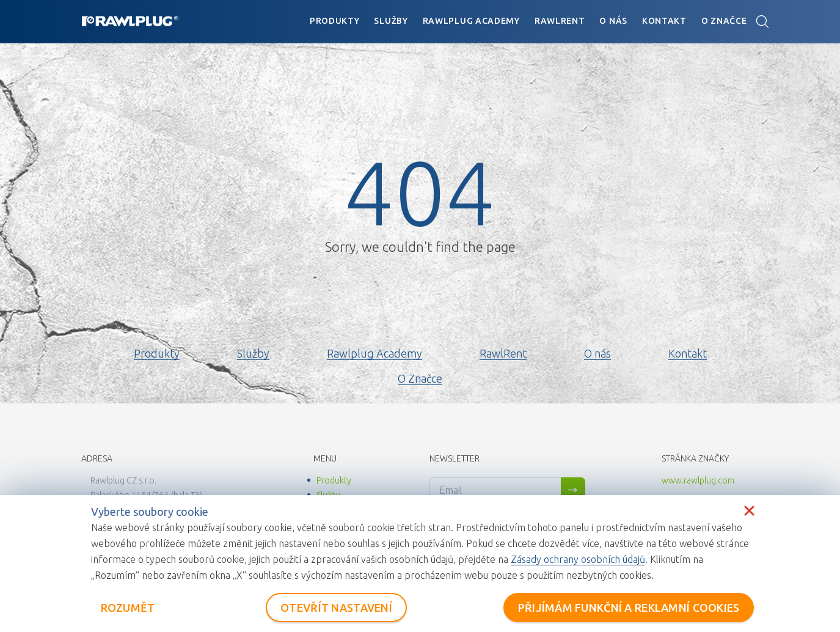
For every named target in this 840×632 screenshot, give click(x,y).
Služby (391, 21)
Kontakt (664, 21)
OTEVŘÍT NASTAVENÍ (336, 608)
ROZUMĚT (128, 608)
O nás (613, 21)
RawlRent (560, 21)
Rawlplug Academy (471, 21)
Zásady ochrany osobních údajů (578, 559)
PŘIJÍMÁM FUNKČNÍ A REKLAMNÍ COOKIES (629, 608)
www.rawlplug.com (698, 480)
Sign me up (573, 490)
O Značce (724, 21)
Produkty (335, 21)
